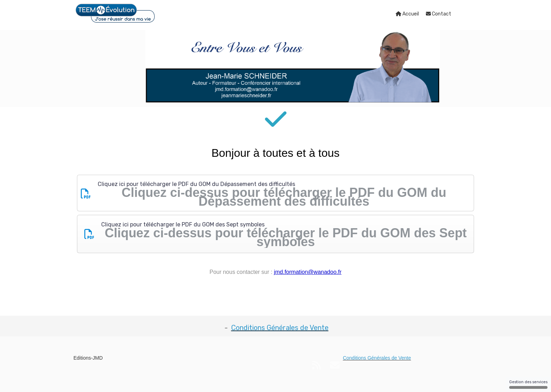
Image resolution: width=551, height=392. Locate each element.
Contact (439, 14)
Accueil (407, 14)
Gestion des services (528, 384)
